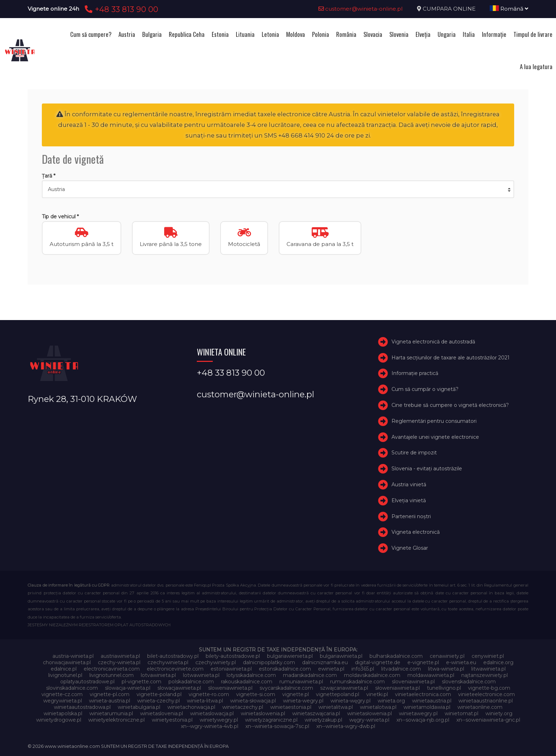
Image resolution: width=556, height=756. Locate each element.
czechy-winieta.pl (119, 662)
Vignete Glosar (410, 548)
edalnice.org (498, 662)
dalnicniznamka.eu (325, 662)
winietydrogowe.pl (59, 720)
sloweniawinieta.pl (230, 688)
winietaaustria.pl (432, 701)
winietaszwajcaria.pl (316, 713)
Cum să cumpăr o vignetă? (425, 389)
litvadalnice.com (401, 669)
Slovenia (399, 34)
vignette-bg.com (489, 688)
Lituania (245, 34)
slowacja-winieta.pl (128, 688)
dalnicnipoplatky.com (269, 662)
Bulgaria (152, 34)
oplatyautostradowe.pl (87, 682)
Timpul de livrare (533, 34)
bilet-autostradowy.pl (173, 656)
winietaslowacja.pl (212, 713)
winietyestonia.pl (172, 720)
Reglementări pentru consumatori (434, 421)
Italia (469, 34)
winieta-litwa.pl (205, 701)
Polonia (321, 34)
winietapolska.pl (63, 713)
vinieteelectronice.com (486, 694)
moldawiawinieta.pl (431, 675)
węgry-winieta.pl (369, 720)
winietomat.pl (462, 713)
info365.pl (363, 669)
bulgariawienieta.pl (290, 656)
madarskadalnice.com (310, 675)
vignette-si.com (256, 694)
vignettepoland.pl (338, 694)
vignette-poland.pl (159, 694)
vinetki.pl (377, 694)
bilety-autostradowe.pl (233, 656)
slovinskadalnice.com (72, 688)
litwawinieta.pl (488, 669)
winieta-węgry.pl (351, 701)
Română (509, 9)
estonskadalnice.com (285, 669)
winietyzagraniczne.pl (271, 720)
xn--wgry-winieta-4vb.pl (210, 726)
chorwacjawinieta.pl (67, 662)
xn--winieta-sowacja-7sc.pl (277, 726)
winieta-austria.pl (110, 701)
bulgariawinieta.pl (341, 656)
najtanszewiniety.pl (485, 675)
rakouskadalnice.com (247, 682)
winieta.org (391, 701)
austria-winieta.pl (73, 656)
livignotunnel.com (112, 675)
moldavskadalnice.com (372, 675)
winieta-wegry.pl (303, 701)
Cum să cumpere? (91, 34)
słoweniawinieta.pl (397, 688)
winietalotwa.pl (378, 707)
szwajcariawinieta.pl (344, 688)
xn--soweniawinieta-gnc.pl (488, 720)
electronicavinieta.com (112, 669)
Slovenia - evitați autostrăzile (427, 469)
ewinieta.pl (331, 669)
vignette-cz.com (62, 694)
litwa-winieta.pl (446, 669)
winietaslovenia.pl (162, 713)
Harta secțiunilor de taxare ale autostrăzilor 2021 (451, 358)
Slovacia (373, 34)
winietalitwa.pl (336, 707)
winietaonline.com (480, 707)
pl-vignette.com (141, 682)
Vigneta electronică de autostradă (433, 342)
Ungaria (447, 34)
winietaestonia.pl (291, 707)
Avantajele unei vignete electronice (435, 437)
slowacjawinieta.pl (179, 688)
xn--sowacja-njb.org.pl (423, 720)
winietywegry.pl (219, 720)
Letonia (270, 34)
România (346, 34)
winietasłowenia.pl (369, 713)
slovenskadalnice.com (469, 682)
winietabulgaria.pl (139, 707)
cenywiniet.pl (488, 656)
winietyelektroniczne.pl (116, 720)
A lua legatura (536, 66)
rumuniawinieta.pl (301, 682)
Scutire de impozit (414, 453)
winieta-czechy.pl (159, 701)
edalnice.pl (64, 669)
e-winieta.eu (461, 662)
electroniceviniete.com (175, 669)
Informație (494, 34)
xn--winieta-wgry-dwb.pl (346, 726)
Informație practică (415, 374)
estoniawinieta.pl (231, 669)
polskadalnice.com (191, 682)
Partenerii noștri (411, 516)
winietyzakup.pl (323, 720)
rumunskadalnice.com (357, 682)
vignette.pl (296, 694)
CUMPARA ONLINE (449, 9)
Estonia (220, 34)
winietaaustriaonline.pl (486, 701)
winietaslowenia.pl (263, 713)
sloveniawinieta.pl (413, 682)
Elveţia (423, 34)
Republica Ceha (187, 34)
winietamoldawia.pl (427, 707)
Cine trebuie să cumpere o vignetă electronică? (450, 405)
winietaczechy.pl (243, 707)
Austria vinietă (409, 485)
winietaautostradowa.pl (82, 707)
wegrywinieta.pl (63, 701)
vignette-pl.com (110, 694)
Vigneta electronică (416, 532)
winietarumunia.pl (111, 713)
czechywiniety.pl (216, 662)
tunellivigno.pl (444, 688)
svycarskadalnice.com (286, 688)
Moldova (296, 34)
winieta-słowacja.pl (253, 701)
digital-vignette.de (378, 662)
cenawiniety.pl (447, 656)
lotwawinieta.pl (201, 675)
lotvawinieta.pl (158, 675)
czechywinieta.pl (168, 662)
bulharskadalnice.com (396, 656)
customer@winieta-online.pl (361, 9)
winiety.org (499, 713)
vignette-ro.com (209, 694)
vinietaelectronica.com (423, 694)
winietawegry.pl (418, 713)
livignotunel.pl (65, 675)
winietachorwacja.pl (191, 707)
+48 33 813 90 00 (120, 9)
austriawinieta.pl (120, 656)
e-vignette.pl (423, 662)
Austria (127, 34)
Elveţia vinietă (409, 500)
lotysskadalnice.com (251, 675)
